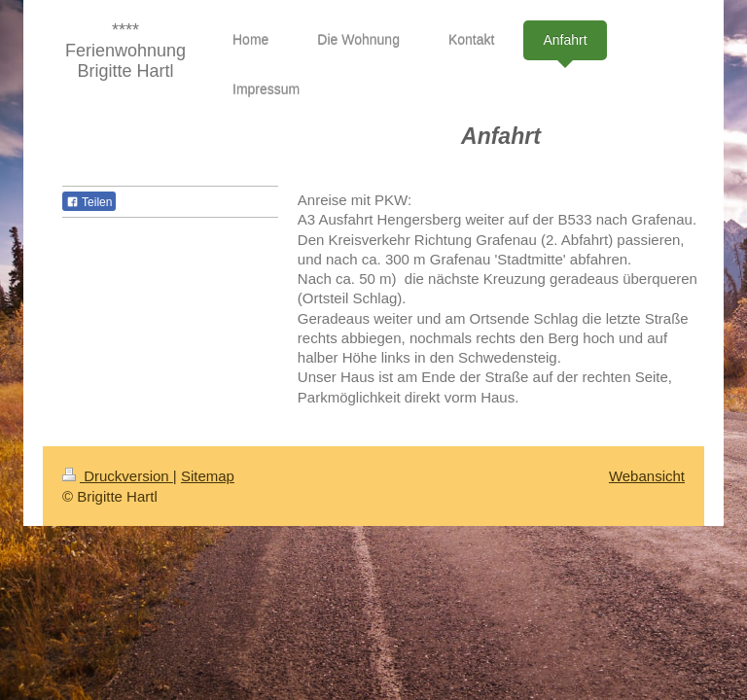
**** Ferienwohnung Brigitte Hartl (125, 51)
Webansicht (647, 476)
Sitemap (208, 476)
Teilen (89, 202)
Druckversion (118, 476)
